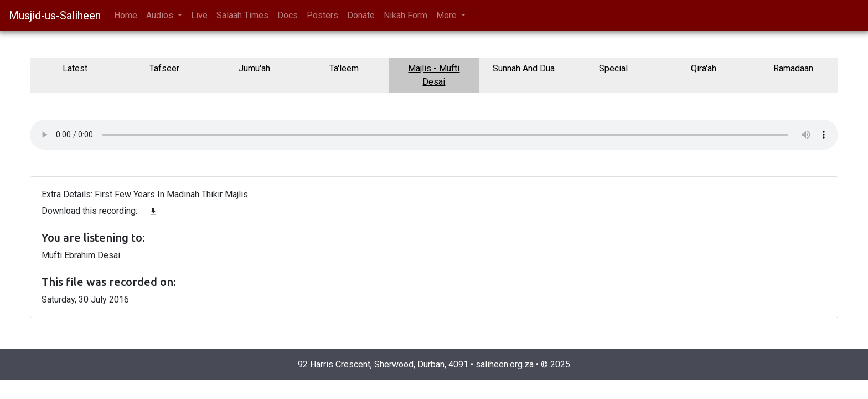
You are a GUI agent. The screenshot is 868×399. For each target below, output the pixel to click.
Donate (361, 15)
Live (199, 15)
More (448, 15)
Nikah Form (405, 15)
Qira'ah (704, 68)
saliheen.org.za (505, 364)
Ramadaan (793, 68)
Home (126, 15)
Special (613, 68)
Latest (75, 68)
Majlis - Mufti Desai (434, 75)
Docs (288, 15)
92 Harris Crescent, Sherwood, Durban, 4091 (383, 364)
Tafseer (164, 68)
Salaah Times (242, 15)
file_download (153, 212)
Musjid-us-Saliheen (55, 16)
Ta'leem (344, 68)
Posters (322, 15)
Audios (161, 15)
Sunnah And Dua (524, 68)
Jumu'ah (254, 68)
